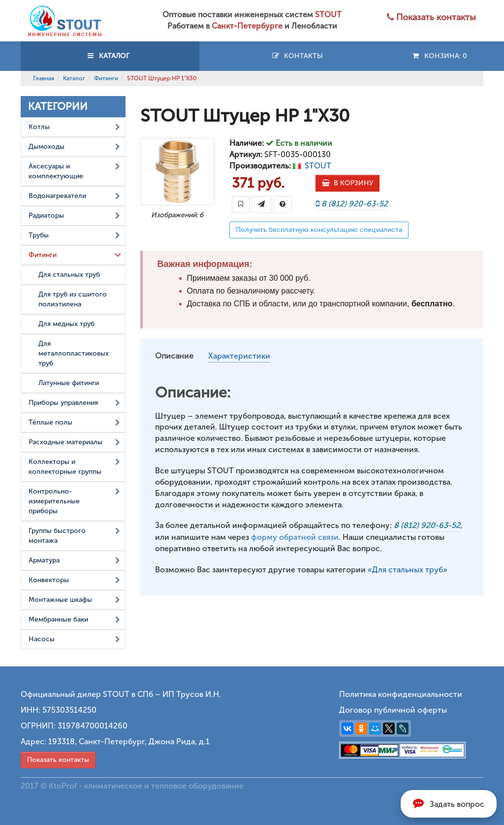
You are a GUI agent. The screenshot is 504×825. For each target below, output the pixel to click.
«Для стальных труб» (408, 570)
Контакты (297, 56)
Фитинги (106, 78)
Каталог (74, 78)
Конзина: (439, 56)
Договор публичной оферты (393, 710)
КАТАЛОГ (110, 56)
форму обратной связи (295, 537)
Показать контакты (58, 760)
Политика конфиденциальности (401, 694)
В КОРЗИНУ (347, 183)
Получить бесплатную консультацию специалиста (319, 230)
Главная (44, 78)
